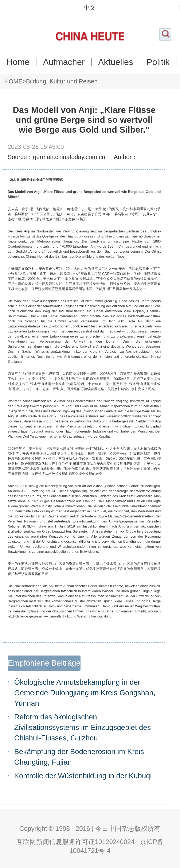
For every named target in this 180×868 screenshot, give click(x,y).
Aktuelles (116, 62)
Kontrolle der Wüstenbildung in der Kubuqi (83, 776)
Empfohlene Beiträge (44, 663)
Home (18, 62)
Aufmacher (64, 62)
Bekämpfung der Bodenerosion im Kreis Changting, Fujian (79, 757)
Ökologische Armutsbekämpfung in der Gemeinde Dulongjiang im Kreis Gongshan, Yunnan (85, 693)
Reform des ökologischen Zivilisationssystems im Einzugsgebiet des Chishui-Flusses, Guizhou (82, 727)
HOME (13, 81)
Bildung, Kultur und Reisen (62, 81)
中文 (90, 8)
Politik (158, 62)
